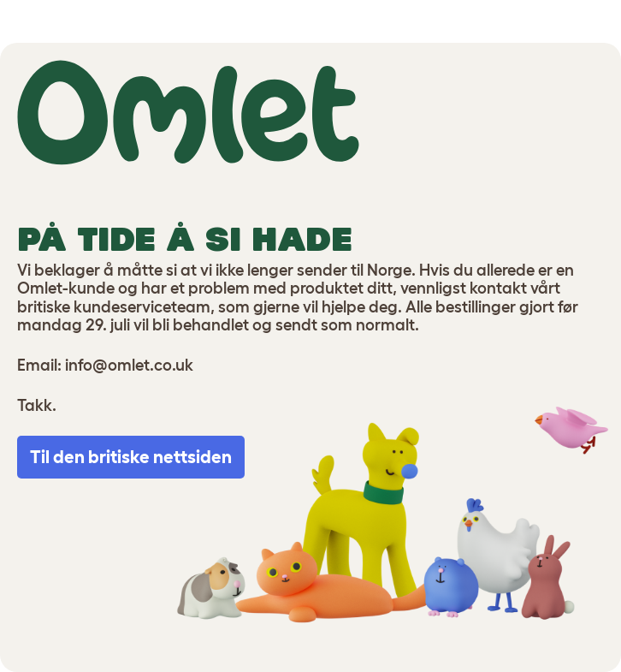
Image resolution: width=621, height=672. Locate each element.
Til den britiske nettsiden (131, 457)
